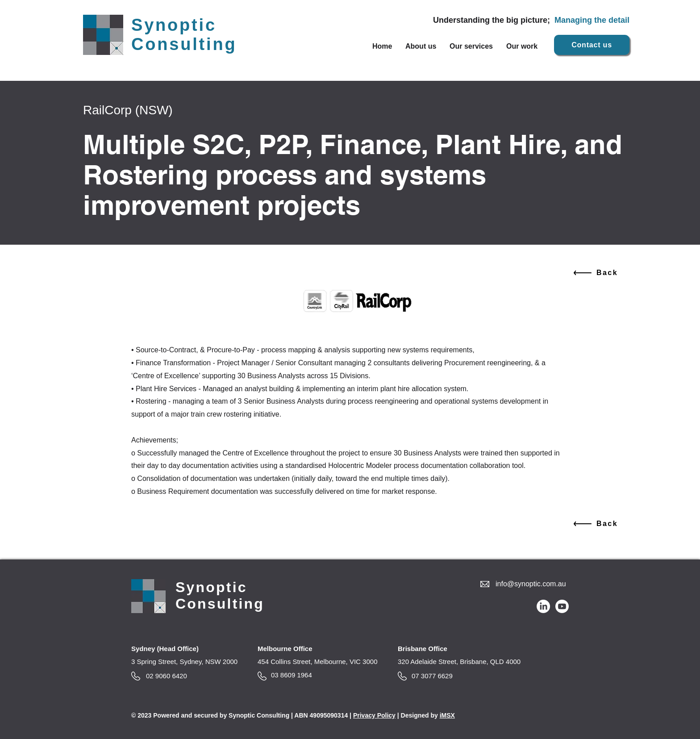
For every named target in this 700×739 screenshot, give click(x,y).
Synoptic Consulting (184, 35)
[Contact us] (592, 45)
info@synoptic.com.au (531, 584)
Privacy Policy (374, 715)
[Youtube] (562, 606)
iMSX (447, 715)
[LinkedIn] (543, 606)
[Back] (595, 273)
